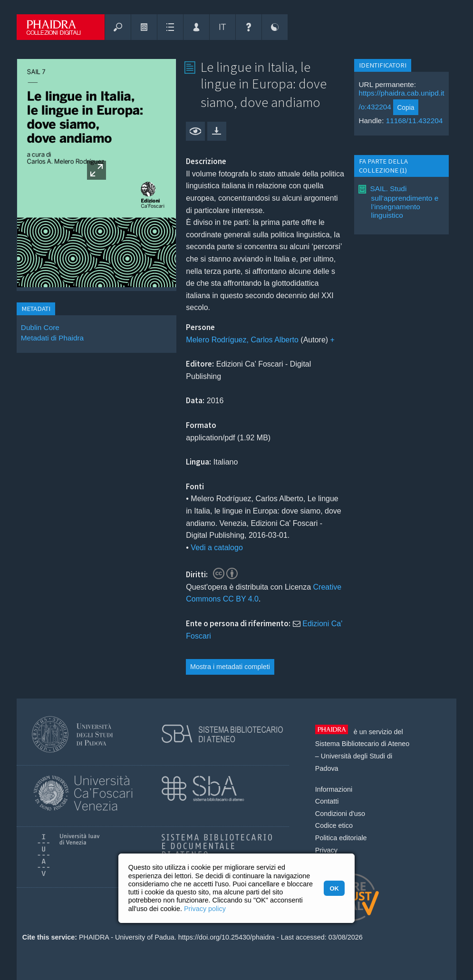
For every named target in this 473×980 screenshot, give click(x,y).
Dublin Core (40, 327)
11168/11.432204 (415, 121)
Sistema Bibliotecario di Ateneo (362, 744)
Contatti (327, 801)
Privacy (326, 850)
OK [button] (334, 888)
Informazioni (334, 789)
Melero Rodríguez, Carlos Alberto (242, 340)
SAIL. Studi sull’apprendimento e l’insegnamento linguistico (404, 202)
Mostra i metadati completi (230, 667)
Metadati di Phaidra (52, 338)
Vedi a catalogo (217, 548)
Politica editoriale (341, 838)
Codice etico (334, 825)
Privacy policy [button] (205, 909)
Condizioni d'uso (340, 814)
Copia (405, 107)
